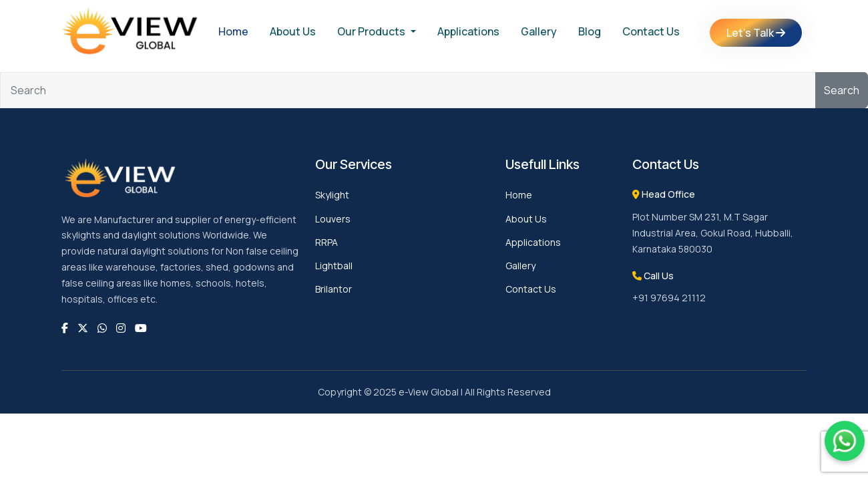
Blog (590, 31)
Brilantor (334, 289)
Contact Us (651, 31)
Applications (468, 31)
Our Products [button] (372, 31)
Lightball (334, 266)
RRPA (327, 242)
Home (233, 31)
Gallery (539, 31)
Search (842, 90)
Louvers (333, 219)
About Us (293, 31)
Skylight (332, 195)
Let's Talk (756, 33)
